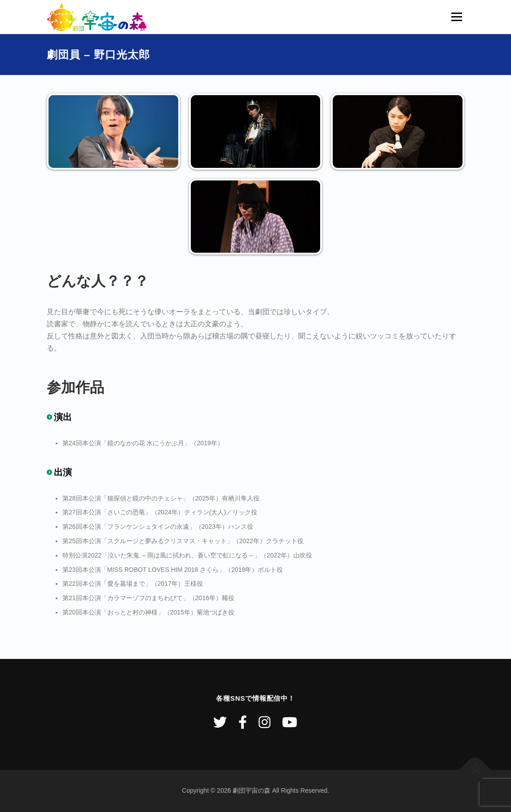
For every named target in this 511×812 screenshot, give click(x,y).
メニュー (456, 17)
